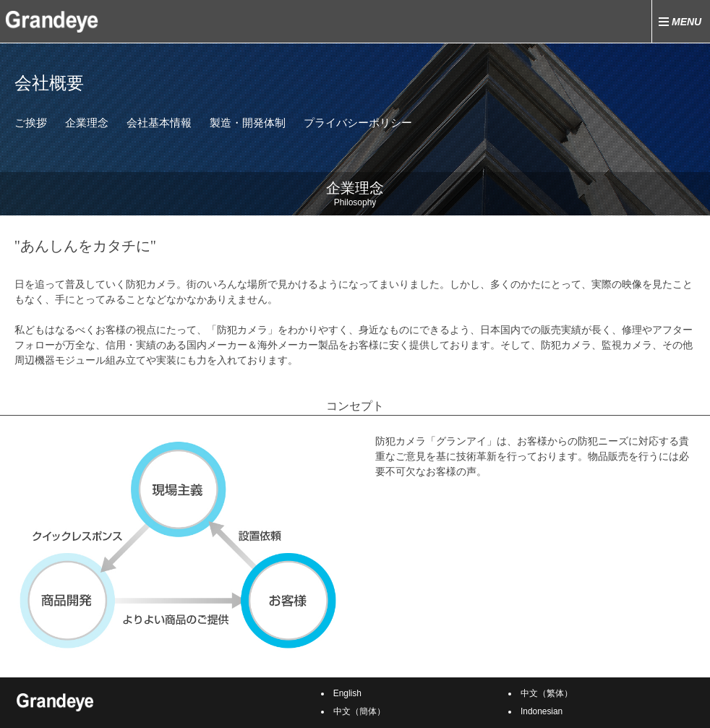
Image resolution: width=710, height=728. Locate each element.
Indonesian (542, 711)
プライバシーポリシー (358, 123)
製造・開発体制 (248, 123)
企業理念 (87, 123)
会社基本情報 (159, 123)
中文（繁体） (547, 693)
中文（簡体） (359, 711)
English (347, 693)
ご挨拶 (31, 123)
